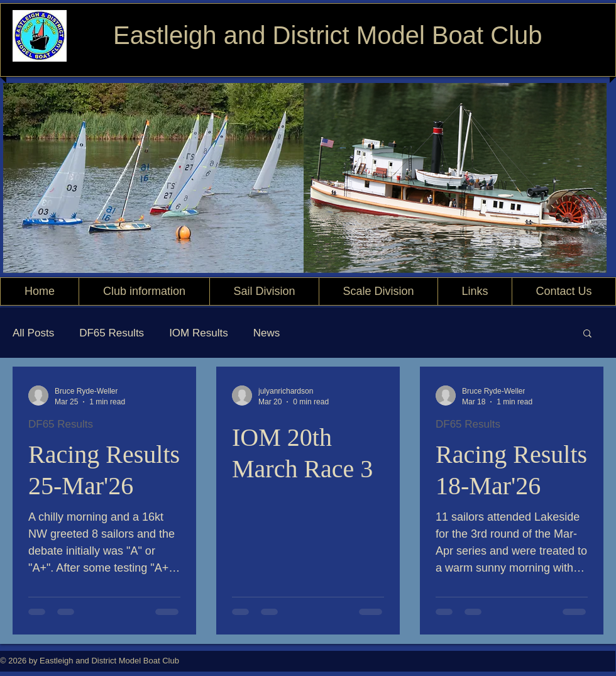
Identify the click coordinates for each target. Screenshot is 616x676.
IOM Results (199, 333)
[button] (587, 334)
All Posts (33, 333)
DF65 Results (112, 333)
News (267, 333)
